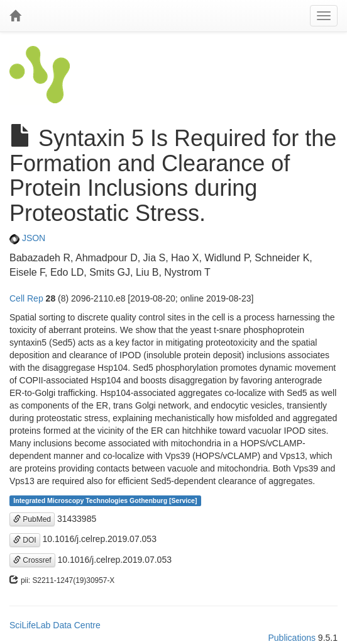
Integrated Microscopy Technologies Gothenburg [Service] (105, 500)
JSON (27, 238)
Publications (292, 638)
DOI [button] (25, 540)
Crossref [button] (32, 560)
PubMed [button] (32, 519)
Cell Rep (26, 298)
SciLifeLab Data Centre (55, 625)
